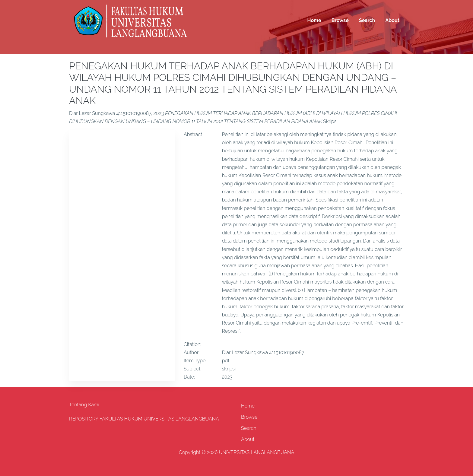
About (392, 20)
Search (367, 20)
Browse (340, 20)
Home (314, 20)
